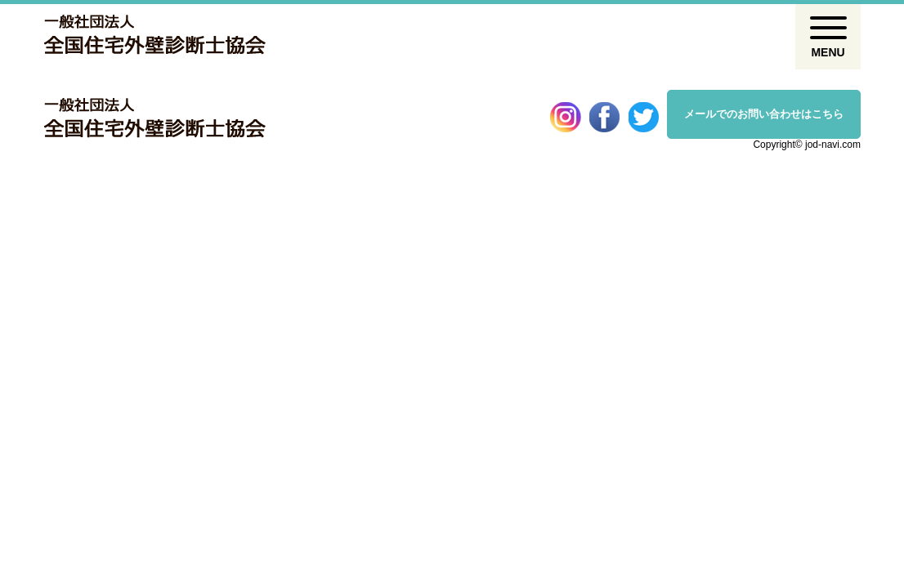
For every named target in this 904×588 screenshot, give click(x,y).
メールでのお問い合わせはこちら (764, 114)
